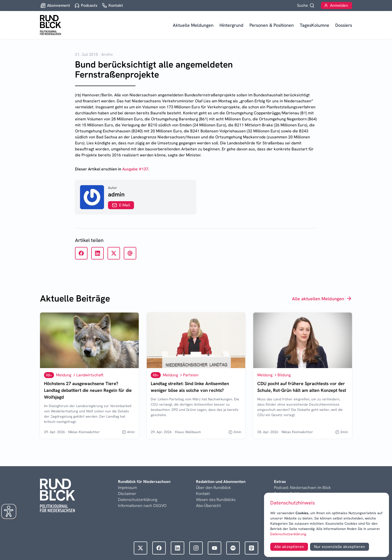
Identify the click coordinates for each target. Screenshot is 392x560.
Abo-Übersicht (208, 506)
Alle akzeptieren (289, 547)
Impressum (127, 488)
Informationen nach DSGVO (142, 506)
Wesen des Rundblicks (216, 500)
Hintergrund (231, 25)
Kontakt (203, 494)
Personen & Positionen (272, 25)
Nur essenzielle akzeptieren (339, 547)
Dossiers (344, 25)
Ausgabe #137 (135, 169)
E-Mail (121, 205)
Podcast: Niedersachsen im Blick (302, 488)
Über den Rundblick (213, 488)
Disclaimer (127, 494)
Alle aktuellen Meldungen (322, 299)
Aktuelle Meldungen (193, 25)
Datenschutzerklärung (288, 534)
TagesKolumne (314, 25)
